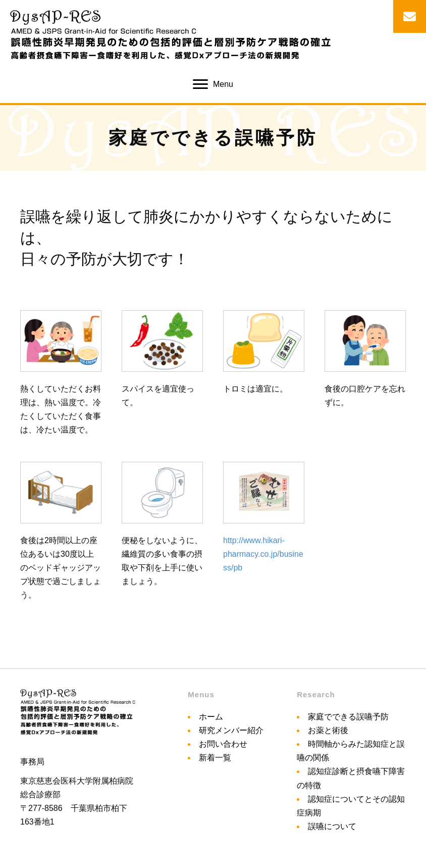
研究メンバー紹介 (231, 730)
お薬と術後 (328, 730)
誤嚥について (332, 826)
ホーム (211, 717)
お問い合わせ (223, 744)
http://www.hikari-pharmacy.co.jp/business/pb (263, 554)
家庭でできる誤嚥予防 (348, 717)
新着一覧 (215, 758)
